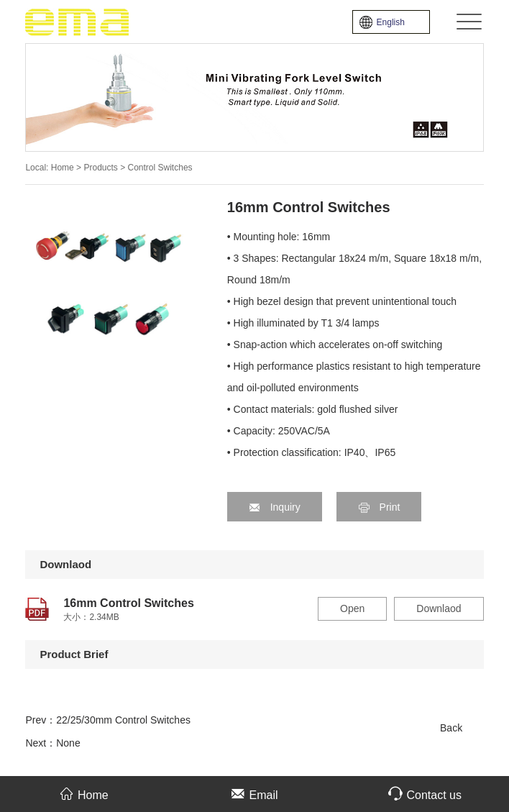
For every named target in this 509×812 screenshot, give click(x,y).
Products (102, 168)
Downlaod (439, 608)
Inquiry (275, 507)
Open (352, 608)
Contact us (425, 794)
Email (254, 794)
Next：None (52, 743)
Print (379, 507)
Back (451, 728)
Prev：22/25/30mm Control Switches (108, 720)
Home (63, 168)
